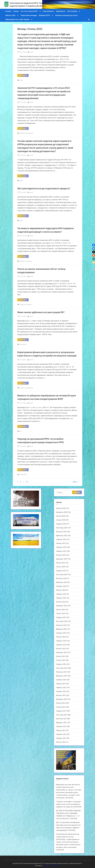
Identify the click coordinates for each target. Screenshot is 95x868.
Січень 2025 (61, 567)
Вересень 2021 (62, 723)
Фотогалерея (72, 11)
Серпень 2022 (61, 680)
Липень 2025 (61, 543)
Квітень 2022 (61, 695)
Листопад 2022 (62, 668)
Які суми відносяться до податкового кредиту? (44, 188)
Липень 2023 (61, 637)
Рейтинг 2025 (10, 15)
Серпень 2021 (61, 726)
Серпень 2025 (61, 539)
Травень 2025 (61, 551)
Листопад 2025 (62, 528)
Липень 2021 (61, 730)
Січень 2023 (61, 660)
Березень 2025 (62, 559)
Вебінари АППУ (45, 15)
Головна (8, 11)
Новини (16, 11)
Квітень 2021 (61, 742)
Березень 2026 (62, 512)
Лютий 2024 (61, 610)
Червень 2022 (61, 688)
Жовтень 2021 (61, 719)
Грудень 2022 (61, 664)
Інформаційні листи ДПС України (17, 19)
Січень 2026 (61, 520)
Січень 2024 (61, 613)
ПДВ (21, 80)
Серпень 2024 (61, 586)
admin (31, 52)
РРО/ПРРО (23, 344)
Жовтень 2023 (61, 625)
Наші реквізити (48, 11)
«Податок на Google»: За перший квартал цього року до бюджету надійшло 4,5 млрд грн (68, 804)
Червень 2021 (61, 734)
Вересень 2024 (62, 582)
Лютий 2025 (61, 563)
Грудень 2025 (61, 524)
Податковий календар (29, 15)
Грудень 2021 (61, 711)
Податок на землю (26, 261)
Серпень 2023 (61, 633)
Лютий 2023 (61, 656)
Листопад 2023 (62, 621)
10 (27, 482)
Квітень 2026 (61, 508)
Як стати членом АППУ (29, 11)
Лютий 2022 (61, 703)
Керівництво (61, 11)
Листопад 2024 (62, 575)
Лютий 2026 (61, 516)
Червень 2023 (61, 641)
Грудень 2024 (61, 571)
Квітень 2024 (61, 602)
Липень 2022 (61, 684)
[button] (94, 245)
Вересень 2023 (62, 629)
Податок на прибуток (26, 133)
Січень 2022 (61, 707)
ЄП (21, 431)
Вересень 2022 (62, 676)
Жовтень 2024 (61, 578)
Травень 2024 (61, 598)
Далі (75, 482)
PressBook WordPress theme (51, 866)
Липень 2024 (61, 590)
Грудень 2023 (61, 617)
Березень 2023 (62, 652)
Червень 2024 (61, 594)
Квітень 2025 (61, 555)
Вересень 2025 (62, 536)
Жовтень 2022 (61, 672)
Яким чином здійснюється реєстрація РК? (41, 312)
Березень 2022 (62, 699)
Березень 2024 (62, 606)
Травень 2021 (61, 738)
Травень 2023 (61, 645)
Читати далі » (24, 76)
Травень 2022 (61, 691)
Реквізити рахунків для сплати (66, 15)
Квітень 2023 (61, 649)
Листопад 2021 (62, 715)
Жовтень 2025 (61, 532)
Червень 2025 (61, 547)
